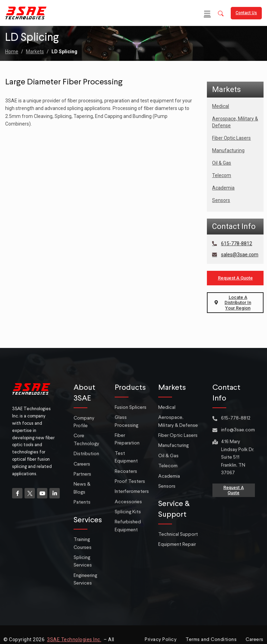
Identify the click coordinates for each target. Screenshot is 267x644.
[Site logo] (26, 12)
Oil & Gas (222, 163)
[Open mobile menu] (207, 13)
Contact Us (246, 13)
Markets (35, 52)
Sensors (221, 200)
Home (12, 52)
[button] (221, 14)
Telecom (222, 175)
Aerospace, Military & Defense (235, 122)
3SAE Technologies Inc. (74, 640)
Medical (221, 106)
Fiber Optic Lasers (231, 138)
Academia (223, 188)
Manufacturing (228, 150)
